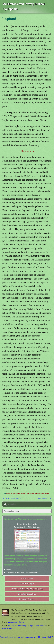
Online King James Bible (27, 594)
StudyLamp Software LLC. (18, 622)
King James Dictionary (27, 599)
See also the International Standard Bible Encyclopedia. (28, 494)
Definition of (28, 151)
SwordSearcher (8, 629)
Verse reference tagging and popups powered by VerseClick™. (27, 637)
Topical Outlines (27, 578)
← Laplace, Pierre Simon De (12, 498)
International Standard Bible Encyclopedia (27, 589)
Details (9, 570)
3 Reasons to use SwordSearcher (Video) (22, 572)
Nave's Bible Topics (27, 584)
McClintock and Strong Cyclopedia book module (27, 625)
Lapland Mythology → (44, 498)
